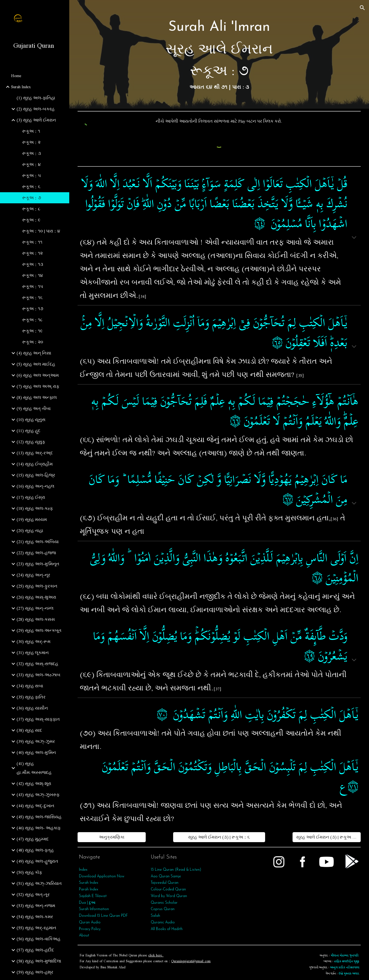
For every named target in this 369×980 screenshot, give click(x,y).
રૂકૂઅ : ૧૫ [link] (33, 287)
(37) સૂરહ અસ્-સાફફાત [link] (38, 719)
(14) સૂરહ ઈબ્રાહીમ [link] (35, 464)
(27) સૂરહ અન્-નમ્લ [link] (35, 608)
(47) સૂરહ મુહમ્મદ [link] (33, 839)
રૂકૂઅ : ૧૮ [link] (32, 320)
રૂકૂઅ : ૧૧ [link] (32, 242)
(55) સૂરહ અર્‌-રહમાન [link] (36, 928)
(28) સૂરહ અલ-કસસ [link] (36, 619)
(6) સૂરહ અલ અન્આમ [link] (38, 375)
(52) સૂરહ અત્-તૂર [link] (33, 895)
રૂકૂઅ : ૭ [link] (32, 198)
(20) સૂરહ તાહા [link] (30, 531)
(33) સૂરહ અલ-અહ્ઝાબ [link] (39, 675)
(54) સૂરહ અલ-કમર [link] (35, 917)
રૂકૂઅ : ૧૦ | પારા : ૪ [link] (41, 231)
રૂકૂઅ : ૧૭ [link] (33, 309)
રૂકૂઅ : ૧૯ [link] (32, 331)
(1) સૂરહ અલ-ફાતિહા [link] (36, 98)
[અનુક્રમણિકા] (112, 837)
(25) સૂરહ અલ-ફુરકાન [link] (37, 586)
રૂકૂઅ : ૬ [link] (31, 187)
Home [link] (16, 76)
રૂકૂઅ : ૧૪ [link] (33, 275)
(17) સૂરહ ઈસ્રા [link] (31, 497)
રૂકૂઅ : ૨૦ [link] (33, 342)
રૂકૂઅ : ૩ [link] (32, 153)
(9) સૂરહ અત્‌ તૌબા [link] (34, 409)
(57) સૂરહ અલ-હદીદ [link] (35, 950)
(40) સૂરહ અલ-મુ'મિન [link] (36, 753)
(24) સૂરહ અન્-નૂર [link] (33, 575)
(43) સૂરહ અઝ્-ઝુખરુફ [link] (38, 795)
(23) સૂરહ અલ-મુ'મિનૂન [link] (38, 564)
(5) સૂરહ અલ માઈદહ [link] (36, 364)
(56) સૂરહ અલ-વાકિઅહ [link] (39, 939)
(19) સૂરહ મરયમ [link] (32, 520)
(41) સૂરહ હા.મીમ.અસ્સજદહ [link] (34, 768)
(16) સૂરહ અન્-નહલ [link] (35, 486)
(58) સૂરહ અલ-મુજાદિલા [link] (39, 961)
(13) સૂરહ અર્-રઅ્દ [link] (35, 453)
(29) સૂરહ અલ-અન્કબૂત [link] (39, 630)
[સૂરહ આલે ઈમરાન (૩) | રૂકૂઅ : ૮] (327, 837)
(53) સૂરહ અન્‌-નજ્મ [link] (36, 906)
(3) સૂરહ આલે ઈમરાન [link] (36, 120)
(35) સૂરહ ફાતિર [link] (31, 697)
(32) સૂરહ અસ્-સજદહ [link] (37, 664)
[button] (362, 8)
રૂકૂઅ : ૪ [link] (31, 164)
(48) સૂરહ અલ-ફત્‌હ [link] (35, 850)
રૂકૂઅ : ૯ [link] (31, 220)
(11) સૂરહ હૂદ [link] (29, 431)
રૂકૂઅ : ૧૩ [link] (33, 264)
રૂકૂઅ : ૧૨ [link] (32, 253)
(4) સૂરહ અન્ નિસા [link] (34, 353)
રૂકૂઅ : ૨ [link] (31, 142)
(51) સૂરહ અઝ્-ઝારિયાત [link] (39, 883)
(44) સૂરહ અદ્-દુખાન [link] (35, 806)
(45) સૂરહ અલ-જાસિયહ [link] (39, 817)
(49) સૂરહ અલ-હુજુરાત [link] (37, 861)
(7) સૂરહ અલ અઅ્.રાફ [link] (38, 386)
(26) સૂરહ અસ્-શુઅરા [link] (36, 597)
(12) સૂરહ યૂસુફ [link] (31, 442)
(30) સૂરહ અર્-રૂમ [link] (34, 642)
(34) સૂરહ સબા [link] (30, 686)
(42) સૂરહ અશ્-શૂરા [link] (34, 784)
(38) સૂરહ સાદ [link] (29, 730)
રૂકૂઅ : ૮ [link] (31, 209)
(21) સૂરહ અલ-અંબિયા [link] (38, 542)
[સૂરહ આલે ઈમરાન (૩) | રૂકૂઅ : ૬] (219, 837)
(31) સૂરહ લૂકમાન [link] (33, 653)
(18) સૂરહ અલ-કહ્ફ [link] (35, 508)
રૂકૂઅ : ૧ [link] (31, 131)
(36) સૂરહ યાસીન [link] (32, 708)
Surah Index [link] (21, 87)
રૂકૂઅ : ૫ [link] (32, 176)
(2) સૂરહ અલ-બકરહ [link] (36, 109)
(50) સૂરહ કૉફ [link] (29, 872)
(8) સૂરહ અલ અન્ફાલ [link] (37, 397)
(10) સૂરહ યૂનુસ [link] (31, 420)
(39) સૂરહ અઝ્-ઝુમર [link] (36, 741)
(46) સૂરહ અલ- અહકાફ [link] (39, 828)
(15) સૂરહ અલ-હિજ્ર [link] (36, 475)
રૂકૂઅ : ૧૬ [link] (32, 298)
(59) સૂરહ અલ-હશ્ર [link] (35, 972)
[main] (219, 54)
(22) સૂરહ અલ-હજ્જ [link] (36, 553)
